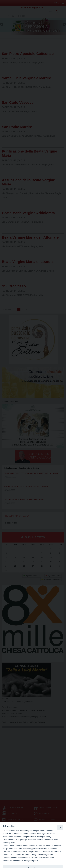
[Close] (60, 828)
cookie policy (23, 861)
